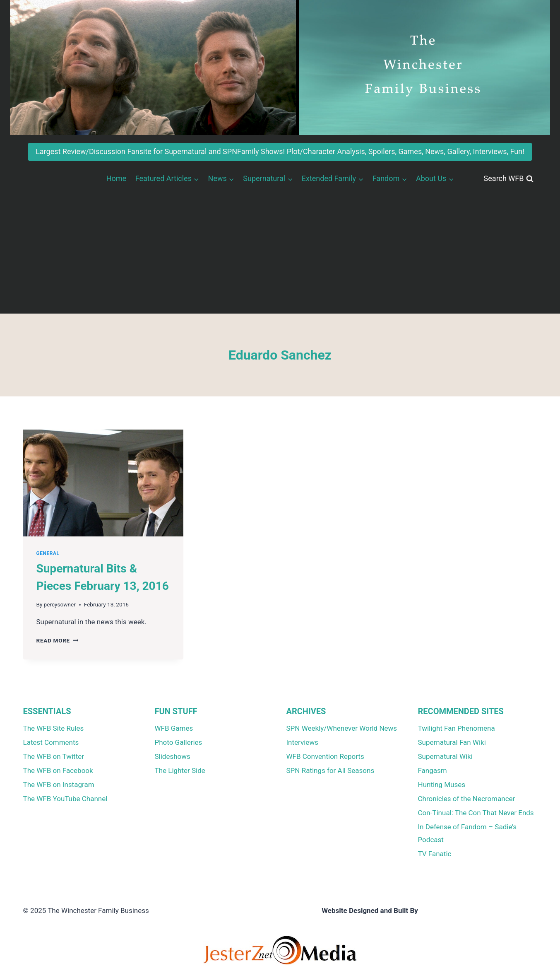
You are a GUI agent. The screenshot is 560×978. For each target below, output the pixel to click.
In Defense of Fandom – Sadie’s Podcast (467, 833)
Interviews (302, 742)
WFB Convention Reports (325, 756)
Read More (58, 640)
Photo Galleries (179, 742)
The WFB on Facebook (58, 770)
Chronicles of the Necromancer (467, 799)
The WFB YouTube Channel (65, 799)
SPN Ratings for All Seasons (330, 770)
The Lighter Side (180, 770)
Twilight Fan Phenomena (457, 728)
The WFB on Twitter (54, 756)
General (48, 553)
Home (116, 178)
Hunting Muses (442, 785)
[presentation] (103, 483)
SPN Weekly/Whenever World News (342, 728)
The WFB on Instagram (59, 785)
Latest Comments (51, 742)
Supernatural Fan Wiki (452, 742)
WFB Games (174, 728)
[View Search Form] (509, 179)
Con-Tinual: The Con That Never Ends (476, 813)
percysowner (60, 604)
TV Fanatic (435, 854)
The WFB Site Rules (54, 728)
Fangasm (433, 770)
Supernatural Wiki (445, 756)
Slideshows (173, 756)
